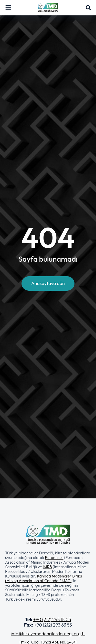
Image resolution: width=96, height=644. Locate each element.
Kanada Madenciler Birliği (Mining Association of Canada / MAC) (44, 578)
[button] (48, 576)
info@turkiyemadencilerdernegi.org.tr (48, 634)
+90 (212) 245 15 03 (52, 619)
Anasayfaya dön (48, 283)
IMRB (47, 567)
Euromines (54, 557)
